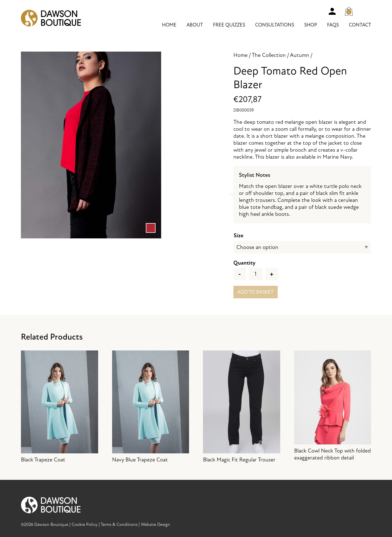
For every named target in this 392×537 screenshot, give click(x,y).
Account (332, 11)
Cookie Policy (85, 524)
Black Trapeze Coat (60, 407)
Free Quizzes (229, 25)
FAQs (333, 25)
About (195, 25)
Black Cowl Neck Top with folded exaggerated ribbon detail (333, 406)
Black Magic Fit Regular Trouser (242, 407)
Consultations (275, 25)
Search (366, 11)
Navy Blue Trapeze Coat (151, 407)
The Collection (269, 55)
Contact (360, 25)
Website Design (155, 524)
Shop (311, 25)
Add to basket (256, 292)
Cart (350, 10)
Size (239, 235)
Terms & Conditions (119, 524)
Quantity (244, 263)
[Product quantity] (256, 274)
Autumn (300, 55)
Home (169, 25)
